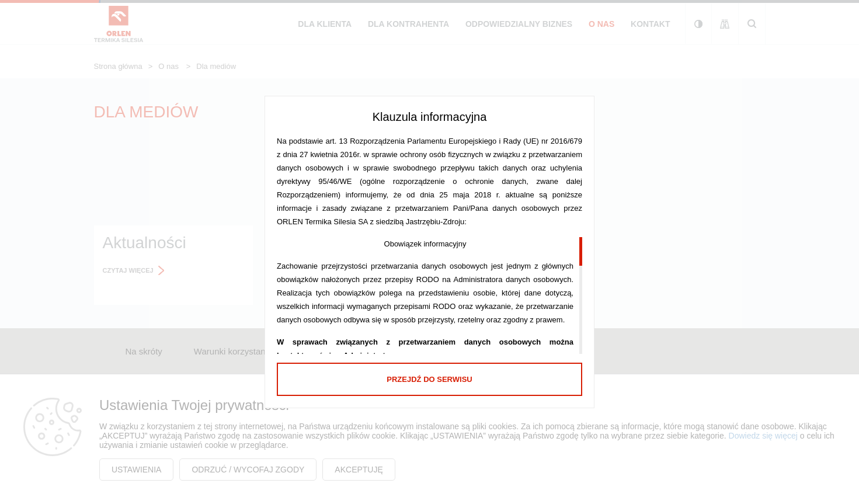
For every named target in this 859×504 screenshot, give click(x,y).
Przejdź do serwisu (429, 379)
